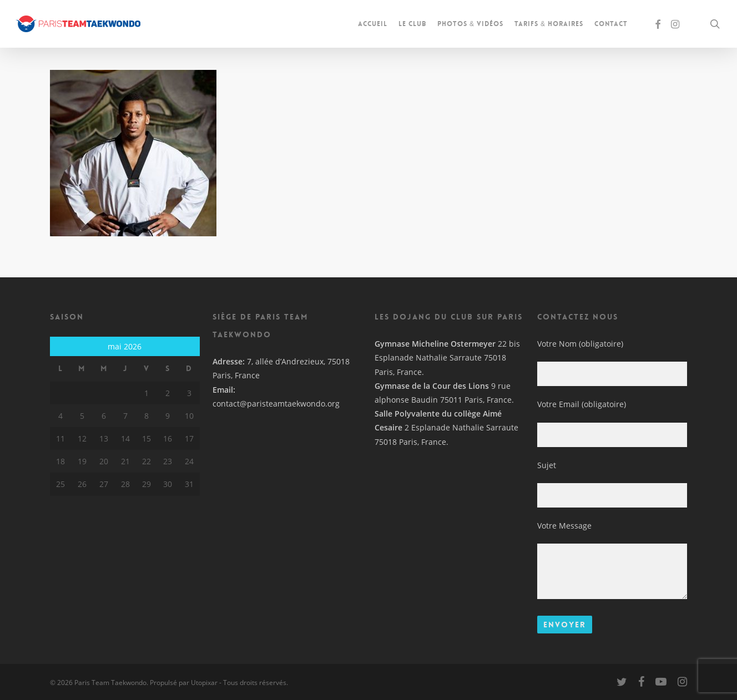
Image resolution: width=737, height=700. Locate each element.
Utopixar (204, 683)
